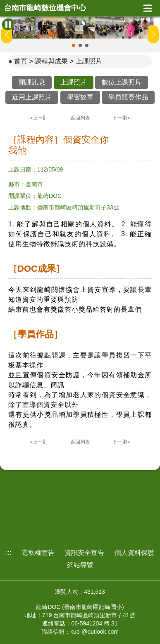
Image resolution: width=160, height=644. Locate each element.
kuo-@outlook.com (94, 632)
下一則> (121, 118)
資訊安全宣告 (84, 553)
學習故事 (80, 97)
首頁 (21, 61)
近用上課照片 (32, 97)
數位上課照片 (122, 82)
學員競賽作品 (128, 97)
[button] (74, 45)
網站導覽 (80, 565)
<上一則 (39, 118)
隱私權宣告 (38, 553)
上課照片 (89, 61)
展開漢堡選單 (148, 8)
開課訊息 (32, 82)
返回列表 (80, 118)
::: (3, 3)
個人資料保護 (134, 553)
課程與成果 (51, 61)
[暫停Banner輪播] (8, 24)
